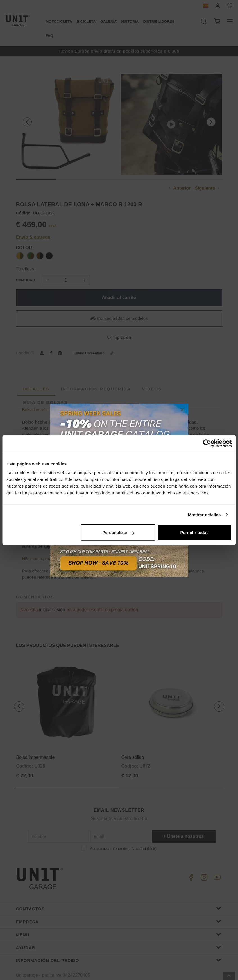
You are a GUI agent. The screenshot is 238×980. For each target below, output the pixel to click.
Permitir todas (194, 532)
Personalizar (118, 532)
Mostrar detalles (204, 514)
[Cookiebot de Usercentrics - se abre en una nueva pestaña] (207, 443)
